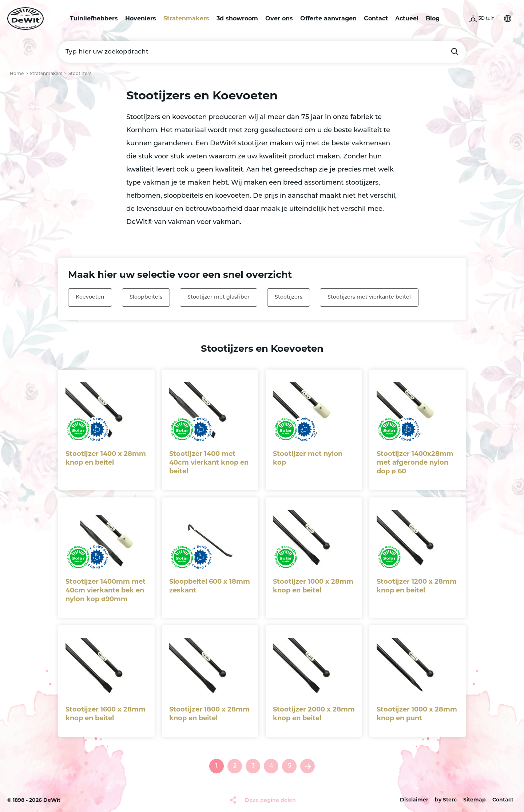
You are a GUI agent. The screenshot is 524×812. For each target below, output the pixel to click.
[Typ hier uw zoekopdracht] (262, 52)
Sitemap (475, 800)
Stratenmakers (186, 18)
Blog (433, 18)
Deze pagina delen (270, 800)
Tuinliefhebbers (94, 18)
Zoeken (455, 52)
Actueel (407, 18)
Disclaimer (414, 800)
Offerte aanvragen (328, 18)
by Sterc (446, 800)
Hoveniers (141, 18)
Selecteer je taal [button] (508, 19)
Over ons (279, 18)
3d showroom (237, 18)
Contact (376, 18)
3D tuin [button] (487, 19)
